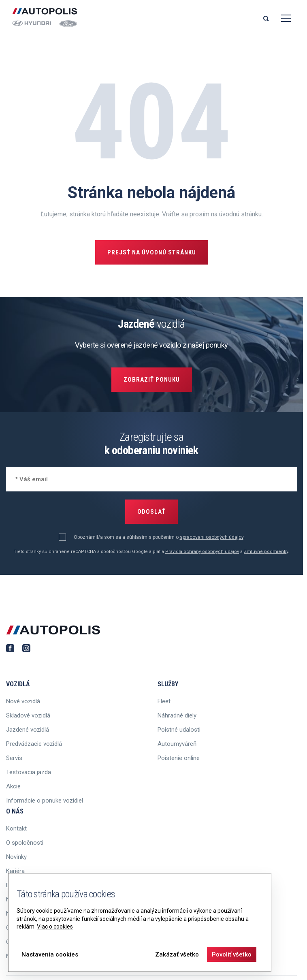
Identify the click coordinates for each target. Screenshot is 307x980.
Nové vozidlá (23, 701)
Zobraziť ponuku (152, 380)
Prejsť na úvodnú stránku (152, 252)
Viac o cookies (55, 927)
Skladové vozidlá (28, 715)
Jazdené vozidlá (28, 730)
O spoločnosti (25, 843)
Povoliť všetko (232, 954)
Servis (14, 758)
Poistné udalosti (179, 730)
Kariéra (15, 871)
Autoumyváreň (177, 744)
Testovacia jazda (29, 772)
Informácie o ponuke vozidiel (45, 801)
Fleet (164, 701)
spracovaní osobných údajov (212, 537)
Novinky (16, 857)
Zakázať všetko (177, 954)
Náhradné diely (177, 715)
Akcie (13, 786)
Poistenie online (179, 758)
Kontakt (16, 828)
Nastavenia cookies (50, 954)
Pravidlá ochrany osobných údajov (202, 552)
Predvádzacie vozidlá (34, 744)
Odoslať (151, 512)
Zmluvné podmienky (266, 552)
